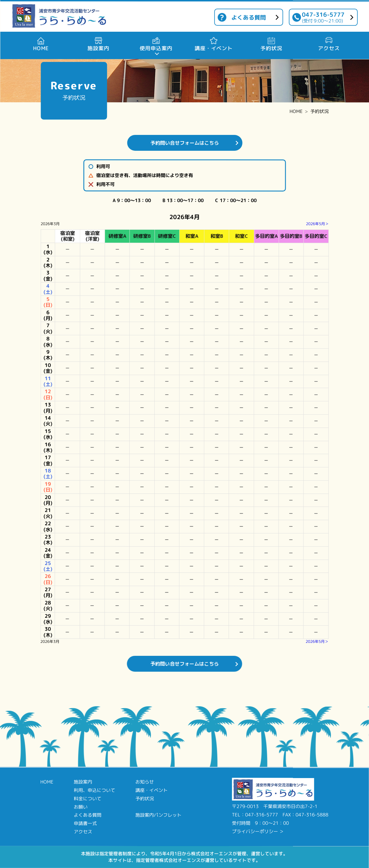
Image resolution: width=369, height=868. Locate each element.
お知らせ (145, 782)
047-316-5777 (323, 17)
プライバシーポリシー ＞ (258, 831)
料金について (88, 799)
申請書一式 (85, 823)
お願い (81, 807)
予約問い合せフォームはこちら (185, 143)
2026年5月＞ (317, 224)
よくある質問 (249, 17)
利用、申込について (94, 790)
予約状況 (319, 111)
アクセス (83, 832)
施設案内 (83, 782)
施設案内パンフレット (158, 815)
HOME (296, 111)
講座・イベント (152, 790)
